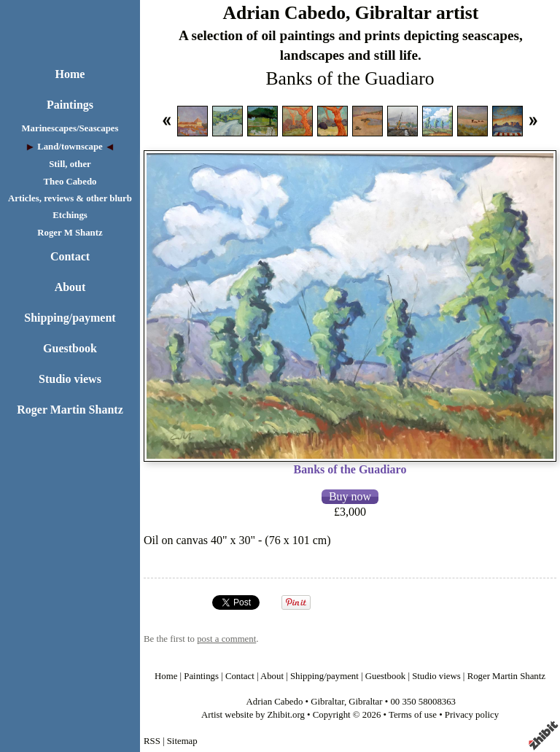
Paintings (70, 105)
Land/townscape (70, 147)
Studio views (70, 379)
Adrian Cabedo (275, 702)
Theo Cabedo (70, 182)
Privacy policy (472, 715)
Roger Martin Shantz (70, 410)
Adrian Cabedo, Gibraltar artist (350, 13)
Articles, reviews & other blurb (70, 198)
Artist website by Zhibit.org (253, 715)
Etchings (70, 215)
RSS (152, 741)
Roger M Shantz (70, 233)
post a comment (226, 639)
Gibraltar (327, 702)
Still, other (70, 164)
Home (70, 74)
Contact (70, 256)
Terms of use (413, 715)
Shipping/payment (70, 318)
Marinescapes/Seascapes (70, 128)
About (70, 287)
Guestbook (70, 348)
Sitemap (182, 741)
